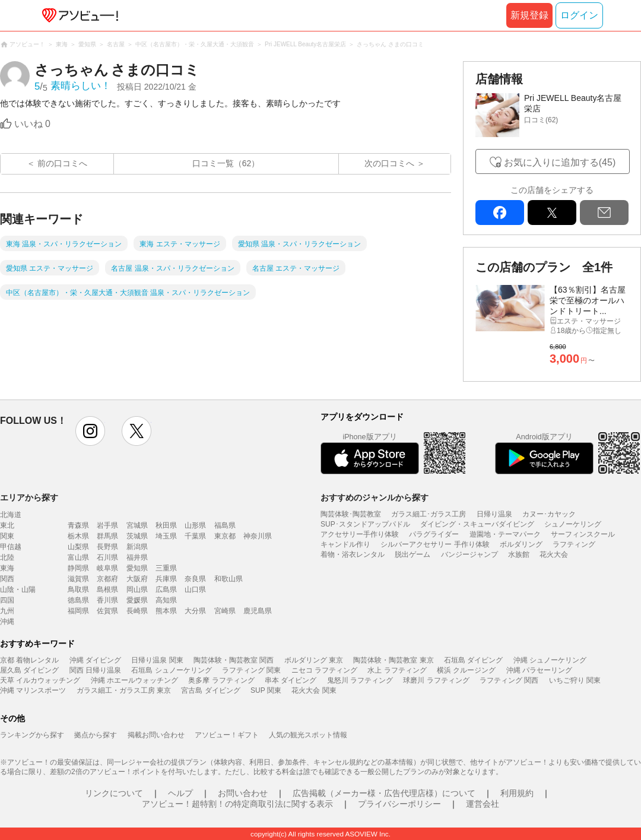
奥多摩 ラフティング (221, 680)
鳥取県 (78, 589)
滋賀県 (78, 579)
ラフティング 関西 (509, 680)
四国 (7, 600)
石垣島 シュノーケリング (171, 670)
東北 (7, 525)
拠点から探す (96, 735)
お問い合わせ (243, 793)
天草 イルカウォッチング (40, 680)
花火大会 (554, 554)
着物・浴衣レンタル (353, 554)
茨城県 (137, 536)
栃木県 (78, 536)
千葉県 (195, 536)
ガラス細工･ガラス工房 (429, 514)
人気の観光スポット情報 (308, 735)
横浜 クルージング (466, 670)
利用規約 (517, 793)
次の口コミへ (389, 163)
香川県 (107, 600)
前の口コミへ (62, 163)
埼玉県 (166, 536)
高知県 (166, 600)
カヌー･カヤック (549, 514)
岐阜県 (107, 568)
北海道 (11, 515)
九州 (7, 611)
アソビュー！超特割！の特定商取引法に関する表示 (237, 804)
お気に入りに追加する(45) (560, 162)
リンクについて (114, 793)
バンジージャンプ (469, 554)
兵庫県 (166, 579)
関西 (7, 579)
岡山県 (137, 589)
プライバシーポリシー (399, 804)
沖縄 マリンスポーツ (33, 690)
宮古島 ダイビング (210, 690)
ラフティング (574, 544)
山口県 (195, 589)
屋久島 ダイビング (29, 670)
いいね (32, 124)
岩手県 (107, 525)
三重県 (166, 568)
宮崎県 (225, 611)
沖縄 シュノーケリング (550, 660)
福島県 (225, 525)
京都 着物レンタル (29, 660)
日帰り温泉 (494, 514)
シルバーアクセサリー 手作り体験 (435, 544)
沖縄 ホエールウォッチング (134, 680)
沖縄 (7, 622)
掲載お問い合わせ (156, 735)
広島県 (166, 589)
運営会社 (483, 804)
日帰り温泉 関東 (157, 660)
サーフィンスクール (583, 534)
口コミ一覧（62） (226, 163)
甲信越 (11, 547)
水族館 (519, 554)
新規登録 (529, 15)
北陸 (7, 557)
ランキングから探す (32, 735)
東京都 (225, 536)
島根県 (107, 589)
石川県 (107, 557)
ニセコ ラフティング (324, 670)
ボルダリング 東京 (314, 660)
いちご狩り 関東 (575, 680)
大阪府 (137, 579)
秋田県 (166, 525)
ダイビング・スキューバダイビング (477, 524)
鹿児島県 (258, 611)
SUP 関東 (266, 690)
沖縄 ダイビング (95, 660)
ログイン (579, 15)
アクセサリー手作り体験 (360, 534)
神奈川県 (258, 536)
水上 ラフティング (397, 670)
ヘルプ (180, 793)
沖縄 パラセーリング (539, 670)
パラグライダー (434, 534)
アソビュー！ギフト (227, 735)
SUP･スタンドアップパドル (365, 524)
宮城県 (137, 525)
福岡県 (78, 611)
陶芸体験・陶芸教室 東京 (393, 660)
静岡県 (78, 568)
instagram (90, 431)
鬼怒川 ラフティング (360, 680)
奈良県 (195, 579)
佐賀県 (107, 611)
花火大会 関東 (314, 690)
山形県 (195, 525)
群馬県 (107, 536)
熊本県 (166, 611)
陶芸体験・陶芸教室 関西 (234, 660)
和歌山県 (229, 579)
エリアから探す (29, 497)
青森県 (78, 525)
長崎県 (137, 611)
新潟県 (137, 547)
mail (604, 213)
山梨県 (78, 547)
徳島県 (78, 600)
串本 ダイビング (291, 680)
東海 (7, 568)
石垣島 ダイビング (473, 660)
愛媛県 (137, 600)
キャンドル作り (345, 544)
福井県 (137, 557)
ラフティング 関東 (251, 670)
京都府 (107, 579)
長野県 (107, 547)
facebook (500, 213)
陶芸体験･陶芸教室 (351, 514)
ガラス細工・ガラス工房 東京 (124, 690)
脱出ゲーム (412, 554)
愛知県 (137, 568)
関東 (7, 536)
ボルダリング (521, 544)
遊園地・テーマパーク (505, 534)
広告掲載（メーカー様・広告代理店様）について (384, 793)
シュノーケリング (573, 524)
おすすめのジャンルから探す (375, 497)
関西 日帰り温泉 (95, 670)
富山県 (78, 557)
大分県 (195, 611)
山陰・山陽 (18, 589)
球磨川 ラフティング (436, 680)
